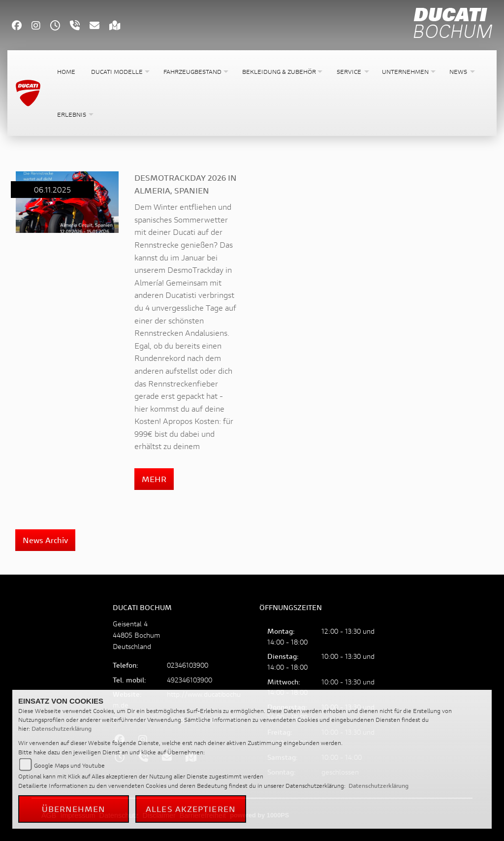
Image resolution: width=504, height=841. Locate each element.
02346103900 (188, 665)
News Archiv (45, 540)
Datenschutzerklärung (62, 728)
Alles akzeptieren (191, 809)
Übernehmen (74, 809)
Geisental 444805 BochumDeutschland (136, 635)
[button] (119, 72)
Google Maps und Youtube (69, 765)
